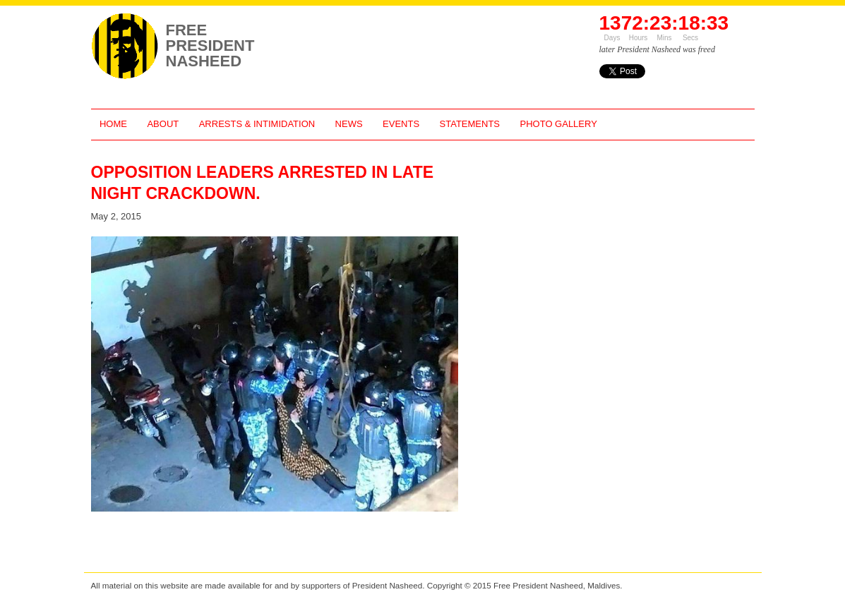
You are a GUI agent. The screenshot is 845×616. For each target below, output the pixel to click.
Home (113, 124)
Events (401, 124)
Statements (470, 124)
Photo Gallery (559, 124)
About (163, 124)
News (349, 124)
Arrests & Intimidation (257, 124)
